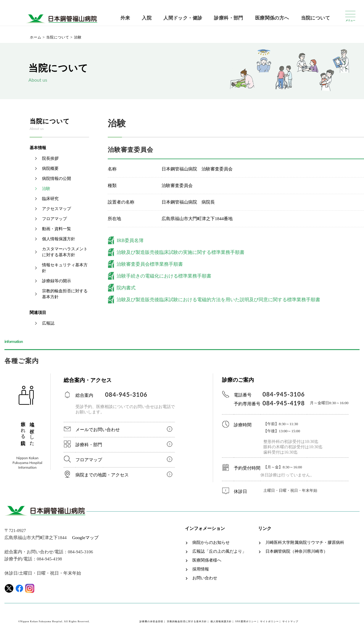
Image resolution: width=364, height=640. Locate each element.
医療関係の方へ (272, 18)
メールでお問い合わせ (98, 430)
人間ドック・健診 (183, 18)
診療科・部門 (228, 18)
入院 (147, 18)
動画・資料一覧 (57, 229)
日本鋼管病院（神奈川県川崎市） (297, 552)
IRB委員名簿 (130, 240)
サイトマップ (290, 622)
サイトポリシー (269, 622)
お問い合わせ (205, 578)
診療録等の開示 (57, 281)
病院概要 (50, 169)
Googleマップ (85, 538)
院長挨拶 (50, 158)
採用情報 (201, 569)
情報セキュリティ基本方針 (65, 268)
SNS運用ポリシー (246, 622)
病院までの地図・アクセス (102, 475)
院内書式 (126, 288)
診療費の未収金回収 (151, 622)
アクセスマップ (57, 209)
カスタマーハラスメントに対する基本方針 (65, 252)
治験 (46, 189)
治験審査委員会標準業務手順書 (150, 264)
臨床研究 (50, 199)
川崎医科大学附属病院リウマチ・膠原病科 (305, 543)
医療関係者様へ (207, 560)
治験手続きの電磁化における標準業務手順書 (164, 276)
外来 (125, 18)
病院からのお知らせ (211, 543)
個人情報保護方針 (59, 239)
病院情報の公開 (57, 179)
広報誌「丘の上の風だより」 (219, 552)
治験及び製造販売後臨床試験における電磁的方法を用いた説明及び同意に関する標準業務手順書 (218, 300)
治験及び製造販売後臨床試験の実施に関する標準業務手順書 (181, 252)
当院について (315, 18)
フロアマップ (54, 219)
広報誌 (48, 323)
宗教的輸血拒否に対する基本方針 (65, 294)
